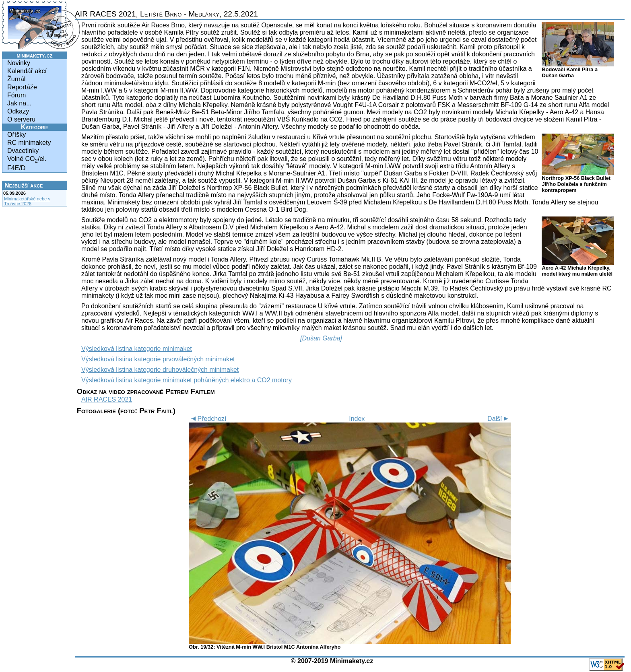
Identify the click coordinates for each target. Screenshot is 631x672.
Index (357, 419)
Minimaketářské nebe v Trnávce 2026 (27, 201)
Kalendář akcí (27, 71)
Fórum (16, 95)
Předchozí (207, 419)
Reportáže (22, 87)
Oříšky (16, 135)
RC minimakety (29, 143)
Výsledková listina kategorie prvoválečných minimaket (158, 359)
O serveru (21, 119)
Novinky (19, 63)
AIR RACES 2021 (107, 399)
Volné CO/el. (27, 160)
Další (499, 419)
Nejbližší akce (24, 185)
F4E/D (16, 168)
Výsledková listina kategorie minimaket (137, 349)
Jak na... (19, 103)
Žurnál (16, 79)
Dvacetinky (23, 151)
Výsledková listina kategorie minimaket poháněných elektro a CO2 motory (187, 380)
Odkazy (18, 111)
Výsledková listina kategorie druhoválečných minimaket (160, 370)
